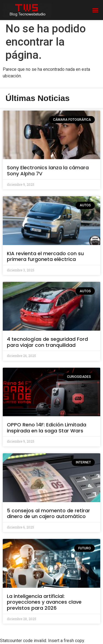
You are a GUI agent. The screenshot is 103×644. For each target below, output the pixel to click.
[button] (95, 10)
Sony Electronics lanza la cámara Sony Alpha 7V (48, 171)
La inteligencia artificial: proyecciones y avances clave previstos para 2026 (44, 602)
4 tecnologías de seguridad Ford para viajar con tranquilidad (47, 342)
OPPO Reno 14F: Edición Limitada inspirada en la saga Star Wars (47, 428)
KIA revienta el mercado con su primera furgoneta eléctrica (45, 256)
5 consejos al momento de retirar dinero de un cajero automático (48, 514)
